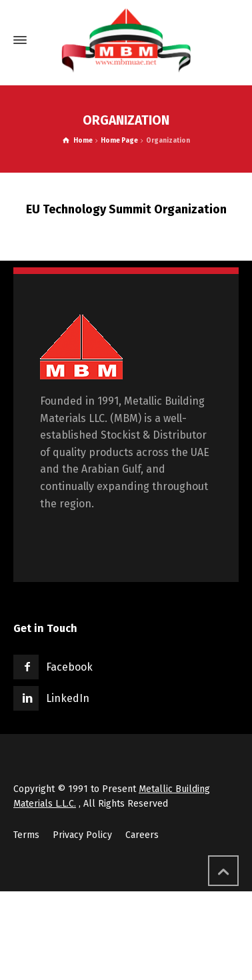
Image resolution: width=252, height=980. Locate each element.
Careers (142, 835)
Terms (26, 835)
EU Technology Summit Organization (126, 209)
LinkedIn (68, 698)
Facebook (69, 667)
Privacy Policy (82, 835)
